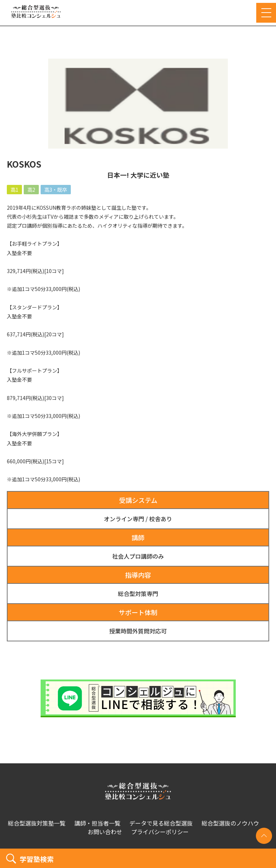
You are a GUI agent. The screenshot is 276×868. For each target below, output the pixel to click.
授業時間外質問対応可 (138, 631)
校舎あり (161, 519)
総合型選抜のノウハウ (230, 823)
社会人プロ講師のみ (138, 556)
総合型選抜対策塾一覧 (37, 823)
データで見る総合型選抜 (161, 823)
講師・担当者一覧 (97, 823)
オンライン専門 (124, 519)
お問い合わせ (105, 832)
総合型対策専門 (138, 594)
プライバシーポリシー (160, 832)
